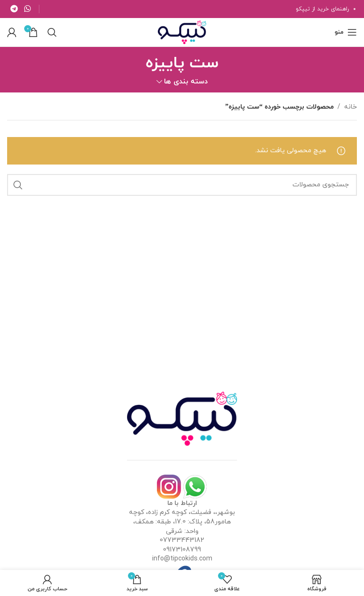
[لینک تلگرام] (14, 9)
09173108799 (182, 550)
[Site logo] (182, 32)
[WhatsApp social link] (27, 9)
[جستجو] (52, 32)
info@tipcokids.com (182, 559)
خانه (350, 107)
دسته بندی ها (186, 82)
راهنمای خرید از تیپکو (322, 9)
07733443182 (182, 540)
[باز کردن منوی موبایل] (346, 32)
